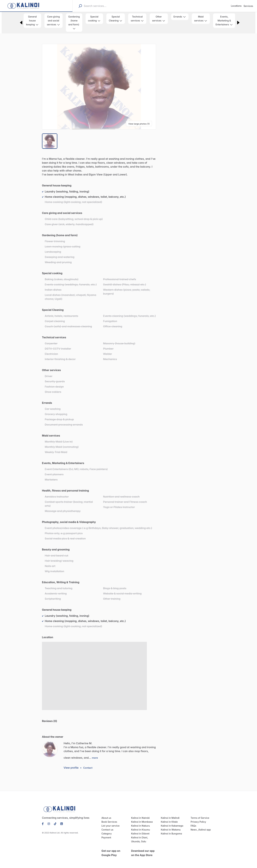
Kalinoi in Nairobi (140, 814)
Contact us (107, 826)
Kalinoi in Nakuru (140, 822)
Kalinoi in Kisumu (140, 826)
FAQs (193, 822)
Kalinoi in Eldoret (140, 830)
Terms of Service (199, 814)
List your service (110, 822)
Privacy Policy (198, 818)
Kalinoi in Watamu (170, 826)
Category (106, 830)
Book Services (109, 818)
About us (106, 814)
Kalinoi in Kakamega (171, 822)
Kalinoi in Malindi (169, 814)
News (193, 826)
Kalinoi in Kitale (169, 818)
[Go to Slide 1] (50, 141)
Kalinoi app (204, 826)
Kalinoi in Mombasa (141, 818)
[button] (99, 87)
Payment (106, 834)
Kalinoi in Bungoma (171, 830)
